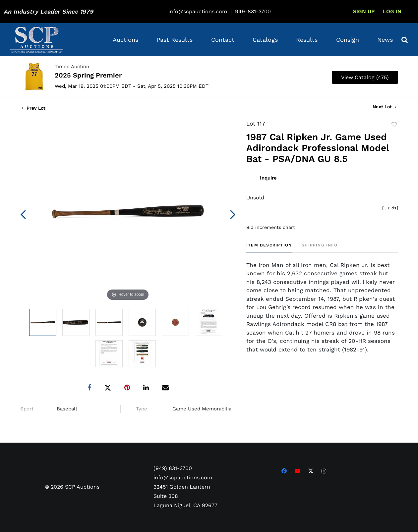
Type (142, 409)
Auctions (125, 40)
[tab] (269, 248)
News (385, 40)
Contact (223, 40)
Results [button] (307, 40)
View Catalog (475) (365, 77)
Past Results (175, 40)
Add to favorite (394, 125)
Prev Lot (34, 108)
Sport (27, 409)
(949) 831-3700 (173, 468)
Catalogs (265, 40)
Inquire (268, 178)
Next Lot (385, 107)
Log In (392, 11)
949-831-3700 (253, 11)
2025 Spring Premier (88, 75)
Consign (348, 40)
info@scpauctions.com (198, 11)
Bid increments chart (271, 227)
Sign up (364, 11)
